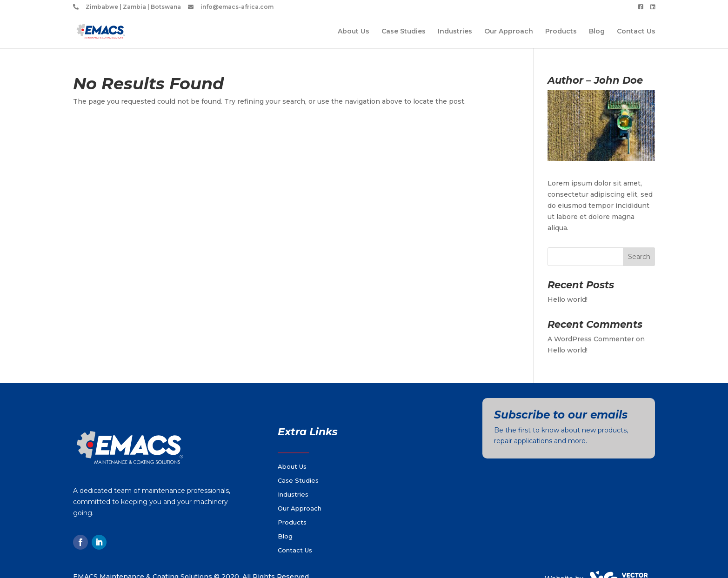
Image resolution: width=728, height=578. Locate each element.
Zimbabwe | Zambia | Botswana (133, 7)
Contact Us (636, 32)
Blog (597, 32)
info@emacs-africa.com (237, 7)
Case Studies (404, 32)
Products (561, 32)
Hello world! (568, 299)
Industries (455, 32)
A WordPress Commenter (591, 339)
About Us (354, 32)
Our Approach (509, 32)
